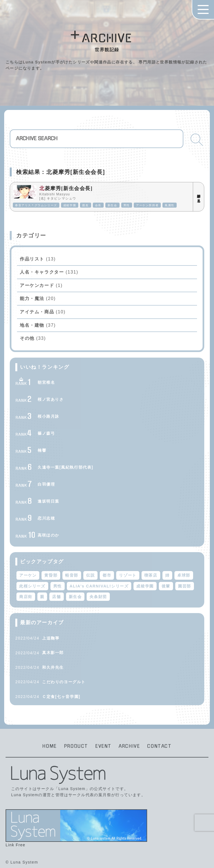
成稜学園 (70, 205)
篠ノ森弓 (46, 433)
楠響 (42, 450)
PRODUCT (76, 746)
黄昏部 (51, 575)
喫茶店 (151, 575)
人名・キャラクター (42, 272)
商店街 (26, 597)
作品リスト (32, 259)
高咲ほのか (48, 535)
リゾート (128, 575)
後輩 (166, 586)
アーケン (28, 575)
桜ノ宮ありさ (51, 399)
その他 (27, 338)
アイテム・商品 (37, 312)
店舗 (56, 597)
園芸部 (185, 586)
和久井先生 (53, 667)
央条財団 (98, 597)
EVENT (103, 746)
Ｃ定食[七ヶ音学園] (61, 697)
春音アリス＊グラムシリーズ (36, 205)
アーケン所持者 (147, 205)
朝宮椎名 (46, 382)
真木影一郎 (53, 653)
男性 (127, 205)
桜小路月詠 (48, 416)
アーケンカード (37, 285)
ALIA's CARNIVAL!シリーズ (99, 586)
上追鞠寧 (51, 638)
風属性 (170, 205)
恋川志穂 (46, 518)
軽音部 (72, 575)
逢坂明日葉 (48, 501)
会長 (98, 205)
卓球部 (184, 575)
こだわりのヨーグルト (64, 682)
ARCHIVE (129, 746)
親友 (85, 205)
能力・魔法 (32, 298)
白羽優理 (46, 484)
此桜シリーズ (32, 586)
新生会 (112, 205)
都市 (107, 575)
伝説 (90, 575)
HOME (49, 746)
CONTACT (159, 746)
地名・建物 (32, 325)
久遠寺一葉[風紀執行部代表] (65, 467)
